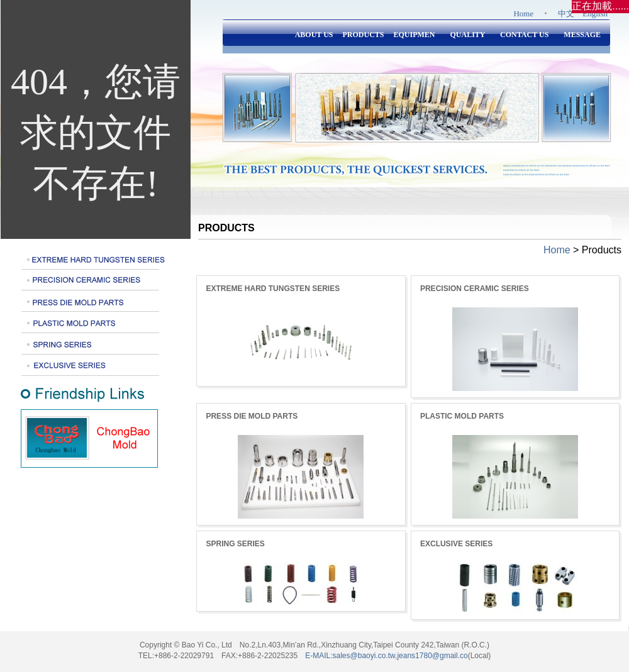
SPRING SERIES (235, 544)
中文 (566, 14)
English (595, 14)
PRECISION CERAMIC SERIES (475, 289)
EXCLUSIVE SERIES (456, 544)
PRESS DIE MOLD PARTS (252, 416)
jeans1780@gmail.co (432, 656)
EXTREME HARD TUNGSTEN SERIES (273, 289)
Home (523, 14)
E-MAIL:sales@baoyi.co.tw (350, 656)
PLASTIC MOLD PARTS (462, 416)
